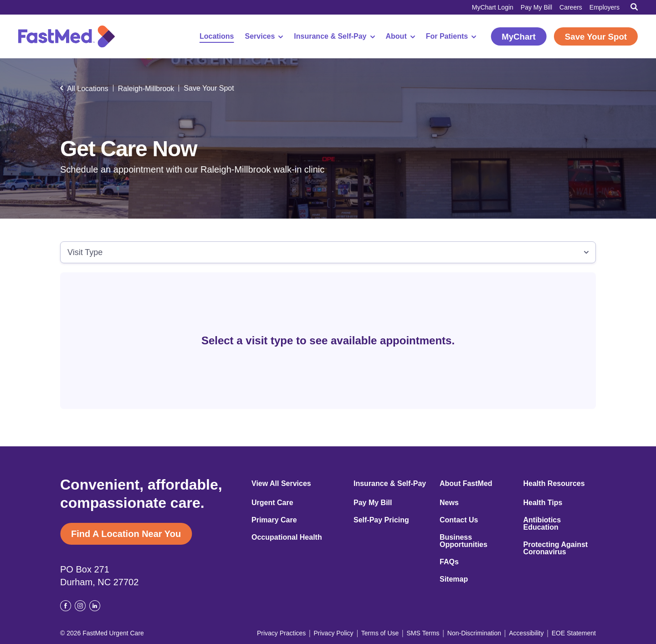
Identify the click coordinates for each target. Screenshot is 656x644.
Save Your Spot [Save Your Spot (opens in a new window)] (596, 37)
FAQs (449, 562)
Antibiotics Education (542, 524)
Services (264, 36)
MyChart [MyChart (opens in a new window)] (519, 37)
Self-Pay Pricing (381, 520)
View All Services (281, 484)
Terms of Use (380, 633)
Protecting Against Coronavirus (556, 548)
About (400, 36)
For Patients (451, 36)
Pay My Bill (536, 7)
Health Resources (554, 484)
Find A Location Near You (126, 534)
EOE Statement (574, 633)
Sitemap (454, 579)
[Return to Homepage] (67, 36)
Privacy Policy (333, 633)
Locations (217, 36)
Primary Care (274, 520)
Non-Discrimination (474, 633)
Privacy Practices (281, 633)
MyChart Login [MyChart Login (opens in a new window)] (493, 7)
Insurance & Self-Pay (334, 36)
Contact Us (459, 520)
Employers (605, 7)
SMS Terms (423, 633)
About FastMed (466, 484)
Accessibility (526, 633)
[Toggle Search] (634, 7)
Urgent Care (272, 503)
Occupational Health (287, 537)
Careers (571, 7)
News (449, 503)
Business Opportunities (464, 541)
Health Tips (543, 503)
